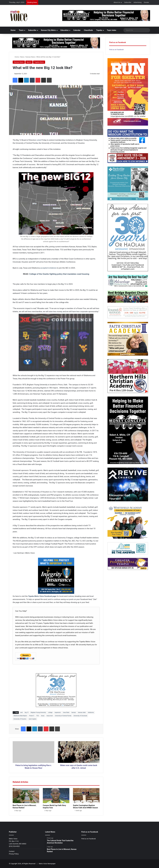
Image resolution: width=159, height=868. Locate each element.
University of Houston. (20, 719)
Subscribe (128, 2)
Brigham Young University (38, 712)
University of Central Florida (63, 716)
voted (39, 140)
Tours (21, 30)
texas (43, 716)
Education (65, 30)
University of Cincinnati (80, 716)
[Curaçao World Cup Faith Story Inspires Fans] (56, 796)
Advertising (137, 2)
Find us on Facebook (116, 50)
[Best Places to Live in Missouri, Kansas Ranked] (26, 796)
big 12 (27, 712)
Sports (29, 62)
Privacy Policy (14, 854)
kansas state (82, 712)
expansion (58, 712)
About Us (117, 2)
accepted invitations (48, 268)
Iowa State (66, 712)
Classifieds (88, 30)
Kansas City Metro (48, 30)
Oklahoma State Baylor (20, 716)
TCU (38, 716)
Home (13, 30)
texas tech (50, 716)
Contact (12, 851)
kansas (74, 712)
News (22, 57)
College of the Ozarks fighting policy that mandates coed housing (59, 274)
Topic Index (112, 30)
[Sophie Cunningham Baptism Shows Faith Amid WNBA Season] (86, 796)
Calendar (77, 30)
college (50, 712)
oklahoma (91, 712)
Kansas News (30, 57)
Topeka (99, 30)
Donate (146, 2)
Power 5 (32, 716)
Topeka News (39, 62)
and (21, 712)
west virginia (33, 719)
